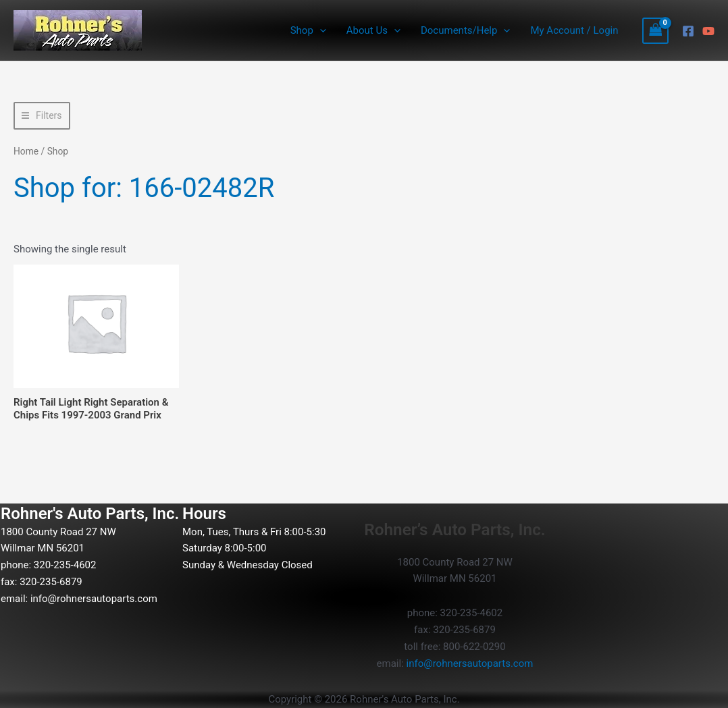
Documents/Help (465, 30)
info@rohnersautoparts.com (94, 599)
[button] (320, 30)
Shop (308, 30)
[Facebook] (688, 31)
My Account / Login (574, 30)
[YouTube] (708, 31)
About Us (373, 30)
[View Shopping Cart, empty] (656, 31)
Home (26, 151)
